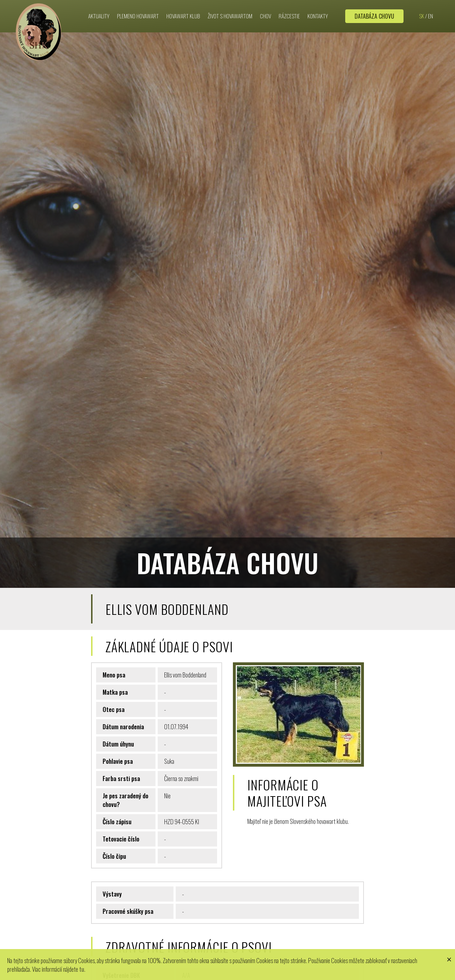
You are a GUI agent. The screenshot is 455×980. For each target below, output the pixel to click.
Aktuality (99, 6)
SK (422, 6)
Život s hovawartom (230, 6)
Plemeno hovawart (138, 6)
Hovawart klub (183, 6)
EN (431, 6)
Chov (265, 6)
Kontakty (318, 6)
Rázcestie (289, 6)
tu (82, 968)
